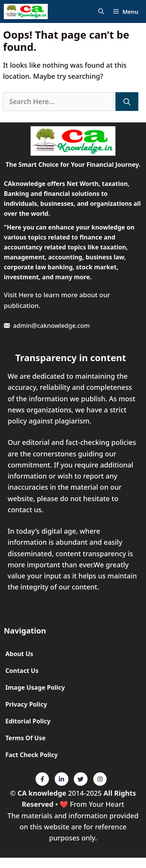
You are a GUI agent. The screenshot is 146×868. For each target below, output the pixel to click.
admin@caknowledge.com (51, 326)
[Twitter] (42, 779)
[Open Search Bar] (101, 12)
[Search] (127, 102)
